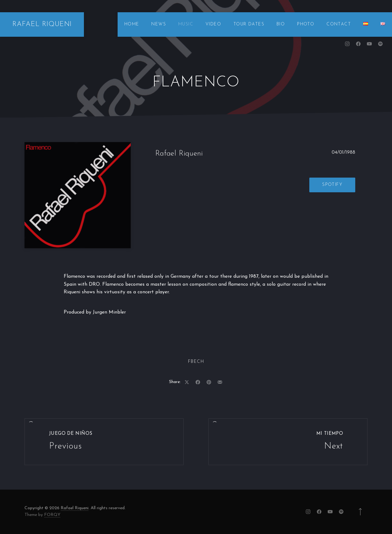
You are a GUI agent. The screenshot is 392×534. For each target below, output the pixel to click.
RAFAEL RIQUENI (42, 24)
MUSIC (186, 24)
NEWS (159, 24)
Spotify (332, 185)
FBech (196, 362)
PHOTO (306, 24)
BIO (281, 24)
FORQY (52, 515)
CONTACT (339, 24)
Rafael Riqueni (75, 508)
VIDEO (213, 24)
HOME (132, 24)
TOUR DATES (249, 24)
